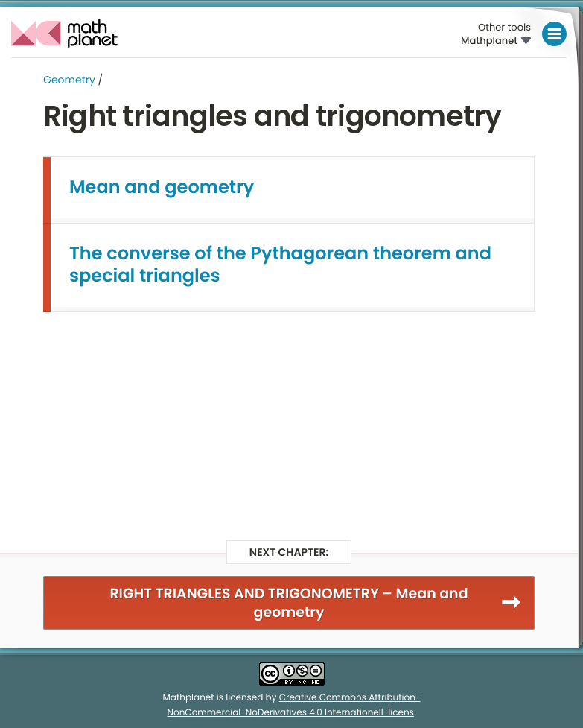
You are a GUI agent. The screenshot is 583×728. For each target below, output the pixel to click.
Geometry (69, 80)
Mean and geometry (162, 187)
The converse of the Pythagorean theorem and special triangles (280, 265)
